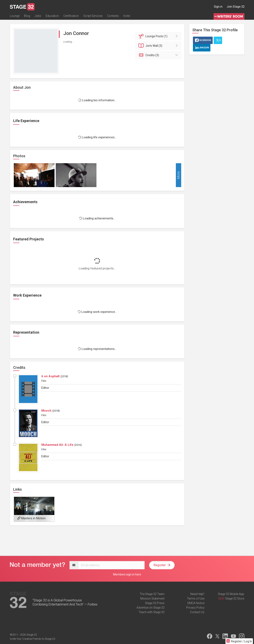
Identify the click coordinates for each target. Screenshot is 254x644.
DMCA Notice (196, 603)
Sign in (218, 7)
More (178, 175)
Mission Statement (152, 599)
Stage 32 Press (155, 603)
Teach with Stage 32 (152, 612)
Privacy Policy (195, 608)
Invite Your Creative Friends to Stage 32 (32, 639)
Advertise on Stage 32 (151, 608)
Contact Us (197, 612)
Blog (27, 16)
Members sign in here (127, 574)
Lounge (15, 16)
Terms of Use (196, 599)
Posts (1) (159, 36)
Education (52, 16)
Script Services (93, 16)
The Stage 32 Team (152, 594)
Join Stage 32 (236, 7)
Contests (113, 16)
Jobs (38, 16)
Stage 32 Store (235, 599)
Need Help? (197, 594)
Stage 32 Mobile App (231, 594)
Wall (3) (159, 46)
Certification (71, 16)
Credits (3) (159, 55)
